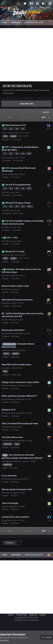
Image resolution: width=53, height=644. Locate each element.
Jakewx (7, 368)
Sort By (46, 112)
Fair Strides (9, 133)
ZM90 (7, 192)
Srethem (8, 303)
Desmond (8, 493)
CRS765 (7, 289)
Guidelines (4, 640)
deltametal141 (10, 441)
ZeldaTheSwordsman (13, 461)
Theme (11, 615)
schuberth (8, 333)
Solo (6, 506)
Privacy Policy (22, 615)
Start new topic (27, 104)
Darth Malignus (10, 386)
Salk (6, 320)
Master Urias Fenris (12, 413)
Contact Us (33, 615)
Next (44, 118)
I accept (46, 637)
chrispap (8, 479)
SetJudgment (10, 399)
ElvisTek (7, 350)
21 (30, 206)
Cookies (42, 615)
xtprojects (8, 520)
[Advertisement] (26, 55)
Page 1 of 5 (26, 118)
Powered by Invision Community (26, 620)
